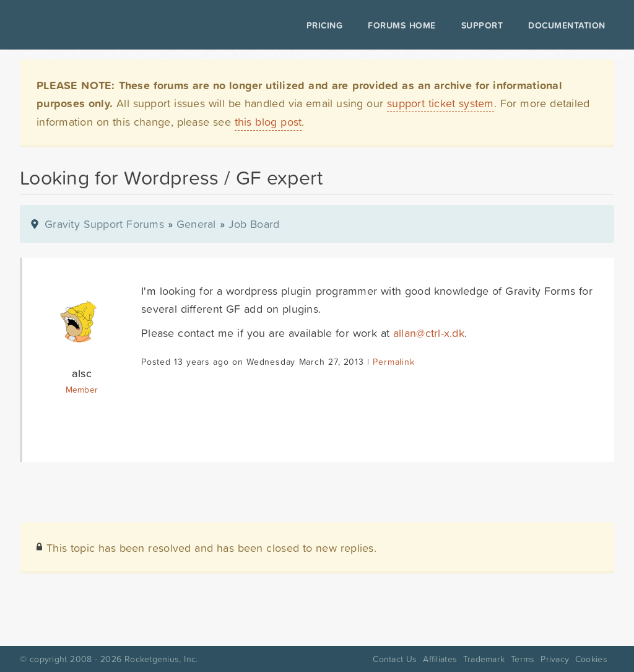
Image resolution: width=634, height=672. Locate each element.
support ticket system (441, 103)
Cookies (591, 659)
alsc (82, 373)
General (196, 224)
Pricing (322, 25)
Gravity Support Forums (104, 224)
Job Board (254, 224)
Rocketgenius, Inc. (161, 659)
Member (82, 390)
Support (480, 25)
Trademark (484, 659)
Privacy (555, 659)
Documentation (564, 25)
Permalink (393, 362)
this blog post (268, 122)
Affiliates (440, 659)
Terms (523, 659)
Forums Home (399, 25)
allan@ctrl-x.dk (429, 333)
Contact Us (395, 659)
